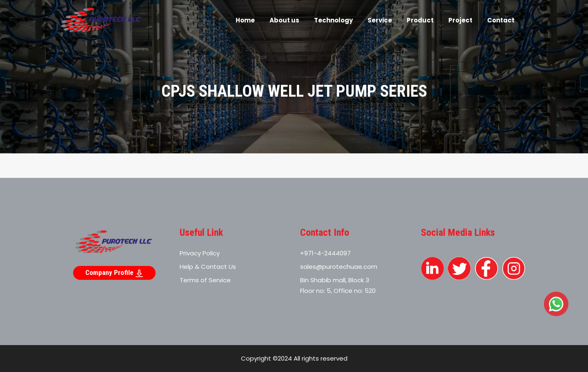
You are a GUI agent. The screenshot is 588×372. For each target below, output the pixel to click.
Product (420, 20)
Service (380, 20)
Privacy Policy (200, 253)
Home (245, 20)
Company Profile (114, 273)
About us (284, 20)
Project (460, 20)
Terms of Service (205, 280)
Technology (333, 20)
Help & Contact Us (208, 267)
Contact (501, 20)
